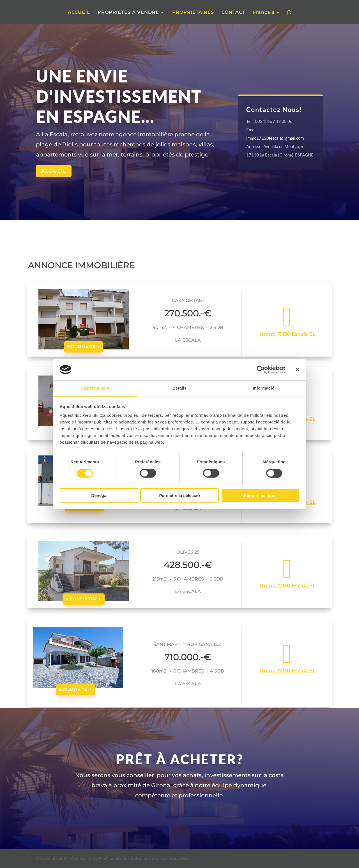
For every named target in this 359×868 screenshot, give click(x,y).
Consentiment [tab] (95, 388)
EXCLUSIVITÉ (81, 347)
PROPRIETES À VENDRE (128, 13)
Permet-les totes (260, 495)
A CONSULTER (81, 599)
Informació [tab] (264, 388)
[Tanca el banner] (298, 370)
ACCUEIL (79, 13)
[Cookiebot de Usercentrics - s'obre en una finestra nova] (261, 370)
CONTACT (233, 13)
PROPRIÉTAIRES (193, 13)
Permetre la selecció (179, 495)
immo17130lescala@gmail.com (275, 138)
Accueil (54, 171)
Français (264, 13)
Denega (99, 495)
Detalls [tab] (179, 388)
